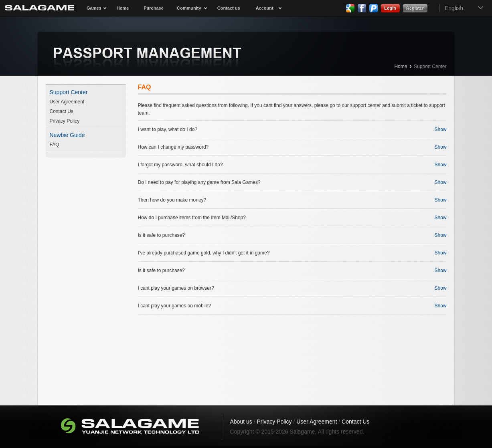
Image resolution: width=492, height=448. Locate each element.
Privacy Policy (65, 121)
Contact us (229, 8)
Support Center (430, 67)
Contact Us (62, 111)
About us (241, 422)
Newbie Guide (67, 135)
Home (123, 8)
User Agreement (67, 102)
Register (415, 8)
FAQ (55, 145)
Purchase (154, 8)
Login (390, 8)
